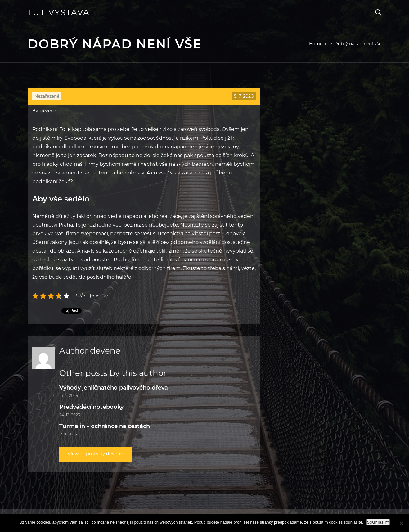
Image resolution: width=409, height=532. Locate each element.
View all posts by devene (98, 454)
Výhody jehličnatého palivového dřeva (114, 388)
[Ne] (401, 523)
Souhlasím (378, 522)
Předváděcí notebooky (91, 407)
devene (48, 111)
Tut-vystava (59, 12)
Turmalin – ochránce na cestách (105, 426)
